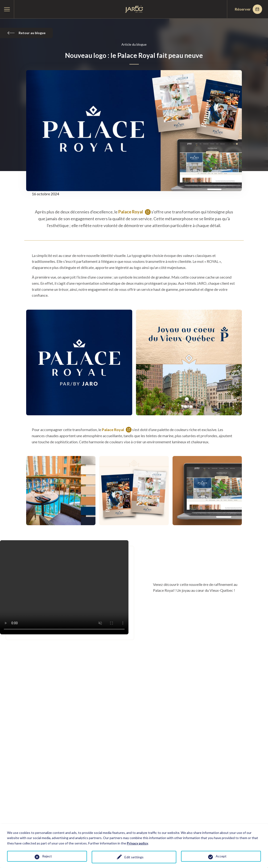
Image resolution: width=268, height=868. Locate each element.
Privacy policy (137, 843)
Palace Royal (134, 212)
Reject (47, 856)
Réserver (248, 9)
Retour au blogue (26, 33)
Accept (221, 856)
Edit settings (134, 857)
